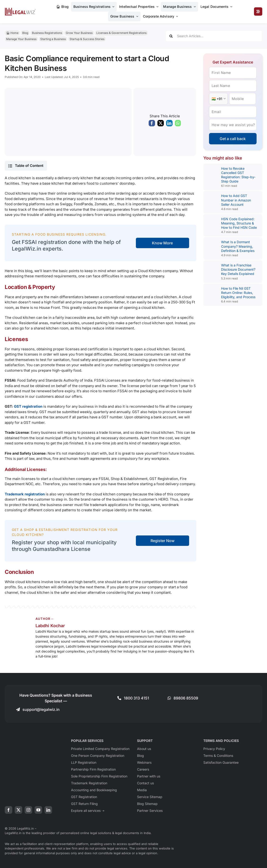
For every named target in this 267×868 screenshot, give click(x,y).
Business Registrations (47, 33)
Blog (25, 33)
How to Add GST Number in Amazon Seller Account (236, 200)
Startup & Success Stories (87, 39)
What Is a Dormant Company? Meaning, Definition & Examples (238, 246)
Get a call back (233, 139)
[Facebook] (152, 124)
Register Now (162, 541)
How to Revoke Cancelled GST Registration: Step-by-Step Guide (238, 175)
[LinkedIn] (169, 124)
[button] (26, 166)
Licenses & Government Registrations (121, 33)
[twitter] (18, 810)
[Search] (171, 36)
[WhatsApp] (178, 124)
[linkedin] (48, 810)
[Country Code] (218, 99)
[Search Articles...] (214, 36)
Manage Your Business (21, 39)
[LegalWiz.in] (20, 9)
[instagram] (28, 810)
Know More (162, 243)
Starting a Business (53, 39)
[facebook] (9, 810)
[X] (161, 124)
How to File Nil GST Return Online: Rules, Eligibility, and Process (238, 293)
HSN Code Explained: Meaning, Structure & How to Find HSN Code (239, 223)
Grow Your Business (79, 33)
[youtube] (38, 810)
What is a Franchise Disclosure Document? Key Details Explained (238, 269)
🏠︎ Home (12, 33)
